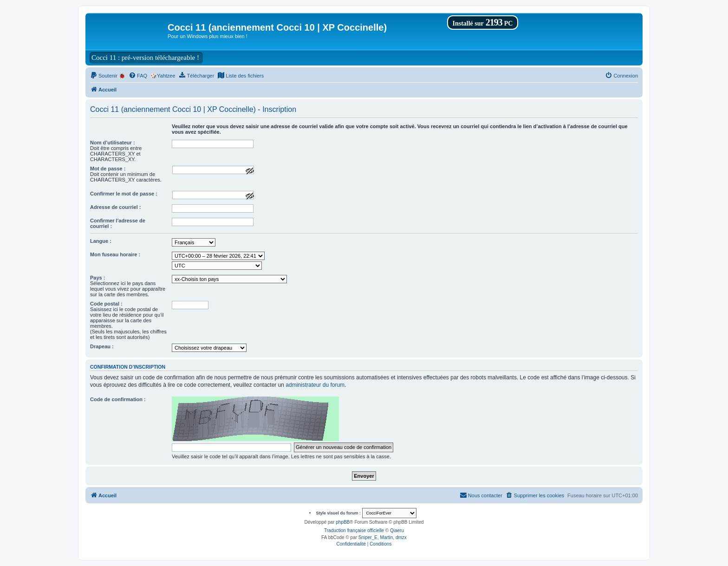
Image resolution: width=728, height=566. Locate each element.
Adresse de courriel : (115, 207)
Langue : (101, 241)
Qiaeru (397, 530)
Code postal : (106, 304)
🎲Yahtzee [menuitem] (163, 76)
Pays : (97, 278)
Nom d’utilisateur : (113, 143)
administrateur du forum (315, 385)
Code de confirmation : (118, 399)
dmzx (401, 537)
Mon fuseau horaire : (115, 254)
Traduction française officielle (354, 530)
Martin (387, 537)
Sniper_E (368, 537)
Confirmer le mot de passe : (124, 194)
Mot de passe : (108, 169)
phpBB (343, 522)
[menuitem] (108, 76)
